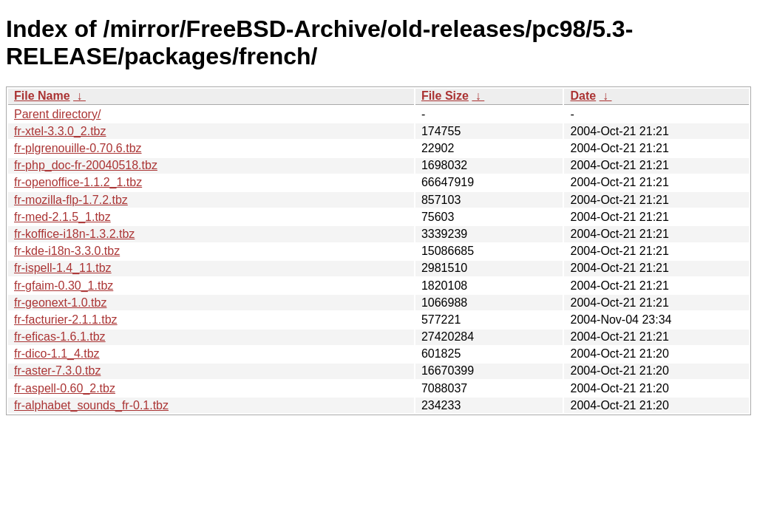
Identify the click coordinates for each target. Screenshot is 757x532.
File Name (42, 96)
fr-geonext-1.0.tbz (60, 303)
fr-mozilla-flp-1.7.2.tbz (71, 200)
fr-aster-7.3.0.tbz (57, 371)
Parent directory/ (57, 114)
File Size (445, 96)
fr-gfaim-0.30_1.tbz (64, 286)
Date (583, 96)
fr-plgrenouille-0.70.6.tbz (78, 148)
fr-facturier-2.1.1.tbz (66, 320)
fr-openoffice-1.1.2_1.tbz (78, 182)
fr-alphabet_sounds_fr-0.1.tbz (91, 405)
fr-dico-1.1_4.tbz (57, 354)
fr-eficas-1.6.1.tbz (60, 337)
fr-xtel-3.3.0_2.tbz (60, 131)
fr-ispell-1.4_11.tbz (63, 268)
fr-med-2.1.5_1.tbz (62, 217)
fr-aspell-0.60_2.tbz (65, 388)
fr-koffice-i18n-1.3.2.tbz (74, 234)
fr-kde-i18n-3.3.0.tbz (67, 251)
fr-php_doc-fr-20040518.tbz (86, 165)
